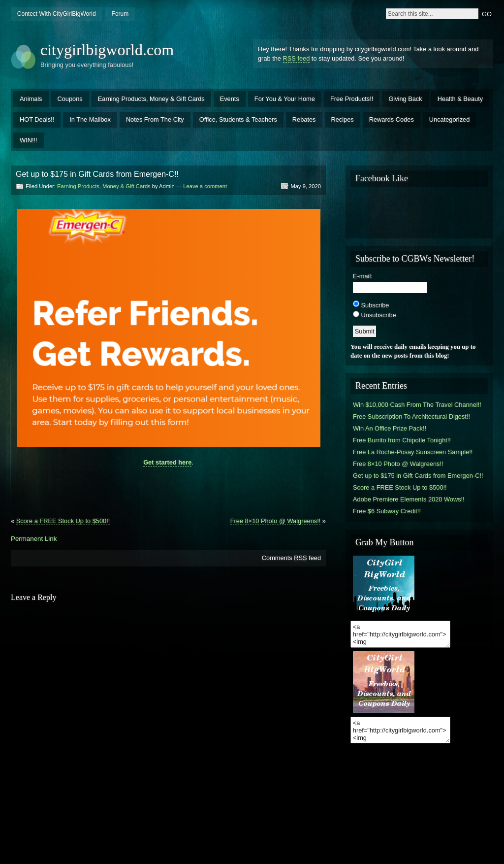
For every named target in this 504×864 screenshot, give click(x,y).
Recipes (343, 119)
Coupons (70, 99)
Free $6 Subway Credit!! (387, 511)
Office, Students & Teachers (238, 119)
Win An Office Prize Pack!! (390, 428)
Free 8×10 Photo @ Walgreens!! (276, 521)
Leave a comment (205, 186)
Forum (120, 14)
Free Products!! (352, 99)
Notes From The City (155, 119)
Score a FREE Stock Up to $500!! (63, 521)
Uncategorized (450, 119)
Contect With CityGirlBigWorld (57, 14)
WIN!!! (29, 140)
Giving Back (405, 99)
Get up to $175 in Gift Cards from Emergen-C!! (418, 476)
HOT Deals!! (37, 119)
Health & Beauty (460, 99)
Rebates (304, 119)
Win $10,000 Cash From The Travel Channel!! (417, 405)
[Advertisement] (168, 488)
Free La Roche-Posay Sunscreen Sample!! (413, 452)
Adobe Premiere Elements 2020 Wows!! (409, 499)
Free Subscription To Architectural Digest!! (411, 416)
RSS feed (297, 58)
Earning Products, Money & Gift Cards (151, 99)
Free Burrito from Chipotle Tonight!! (402, 440)
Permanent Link (34, 539)
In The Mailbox (90, 119)
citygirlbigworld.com (107, 50)
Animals (31, 99)
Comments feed (291, 558)
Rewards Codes (392, 119)
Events (230, 99)
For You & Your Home (285, 99)
